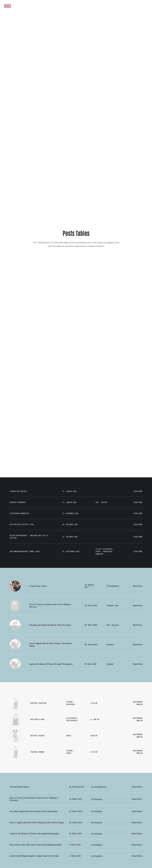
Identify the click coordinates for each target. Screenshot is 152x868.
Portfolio (145, 6)
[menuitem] (112, 6)
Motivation (112, 6)
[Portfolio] (7, 6)
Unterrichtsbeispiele (128, 6)
